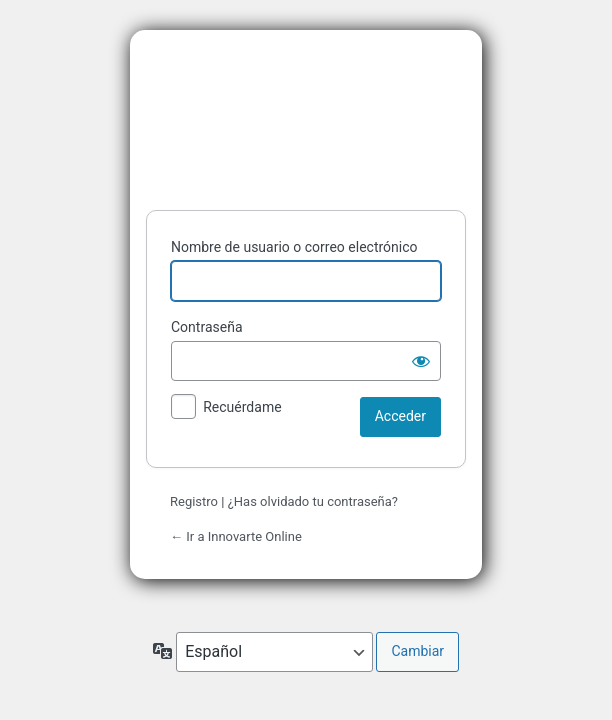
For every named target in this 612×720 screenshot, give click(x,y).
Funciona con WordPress (306, 116)
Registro (194, 501)
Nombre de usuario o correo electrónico (294, 247)
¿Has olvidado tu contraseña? (313, 501)
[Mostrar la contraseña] (421, 361)
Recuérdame (242, 407)
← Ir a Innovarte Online (236, 536)
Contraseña (207, 327)
